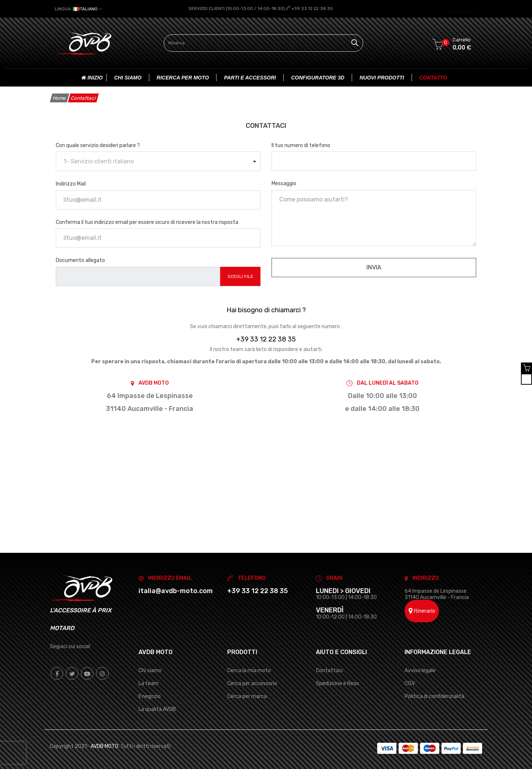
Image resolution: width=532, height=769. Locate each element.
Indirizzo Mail (71, 183)
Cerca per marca (247, 695)
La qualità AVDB (157, 708)
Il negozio (150, 695)
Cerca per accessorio (252, 682)
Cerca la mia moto (249, 669)
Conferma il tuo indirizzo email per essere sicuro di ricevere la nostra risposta (147, 221)
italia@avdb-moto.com (176, 590)
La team (149, 682)
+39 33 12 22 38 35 (266, 338)
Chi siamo (150, 669)
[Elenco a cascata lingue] (78, 9)
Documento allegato (80, 259)
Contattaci (329, 669)
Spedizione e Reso (337, 682)
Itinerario (422, 610)
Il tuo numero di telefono (301, 144)
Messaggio (284, 182)
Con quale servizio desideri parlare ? (98, 144)
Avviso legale (420, 669)
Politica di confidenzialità (434, 695)
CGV (410, 682)
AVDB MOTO (154, 382)
